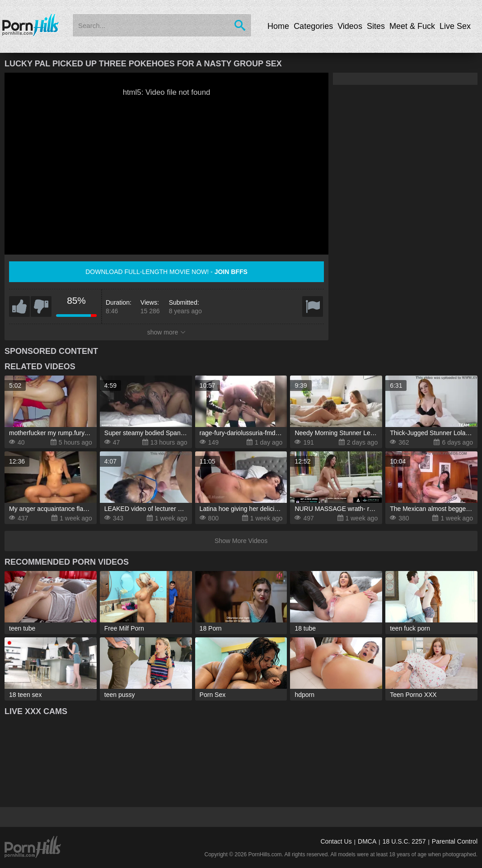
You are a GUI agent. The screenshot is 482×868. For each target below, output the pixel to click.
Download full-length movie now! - (166, 272)
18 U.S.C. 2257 (404, 841)
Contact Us (336, 841)
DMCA (367, 841)
